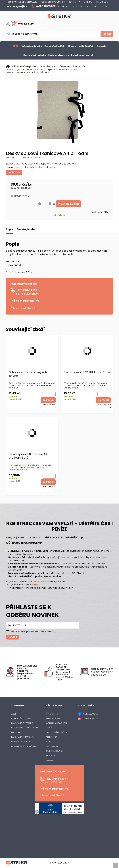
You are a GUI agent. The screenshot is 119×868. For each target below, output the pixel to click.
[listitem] (102, 674)
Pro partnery (53, 747)
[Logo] (60, 17)
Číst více (14, 172)
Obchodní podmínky (57, 733)
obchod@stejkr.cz (28, 301)
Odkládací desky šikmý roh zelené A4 (28, 374)
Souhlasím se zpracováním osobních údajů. (34, 632)
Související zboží (27, 229)
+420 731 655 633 (26, 290)
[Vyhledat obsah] (106, 34)
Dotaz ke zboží (22, 196)
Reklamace (52, 737)
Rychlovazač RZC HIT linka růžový (82, 374)
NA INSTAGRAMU (91, 719)
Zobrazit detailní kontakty (24, 308)
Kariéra (50, 742)
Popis (9, 229)
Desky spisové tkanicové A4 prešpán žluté (28, 456)
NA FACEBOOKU (90, 714)
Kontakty (51, 760)
